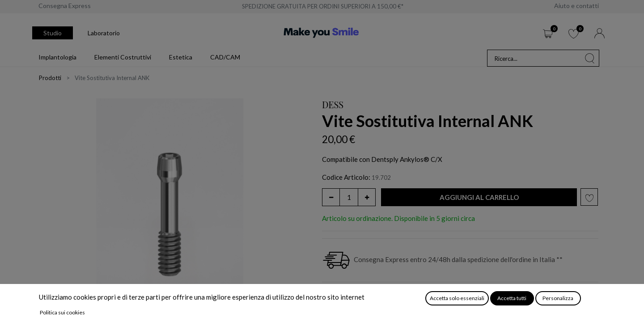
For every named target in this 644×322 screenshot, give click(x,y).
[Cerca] (590, 58)
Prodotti (50, 78)
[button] (479, 197)
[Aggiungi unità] (367, 197)
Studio (53, 33)
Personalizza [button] (558, 298)
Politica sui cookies (62, 312)
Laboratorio (104, 33)
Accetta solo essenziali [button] (457, 298)
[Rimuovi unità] (331, 197)
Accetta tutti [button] (512, 298)
